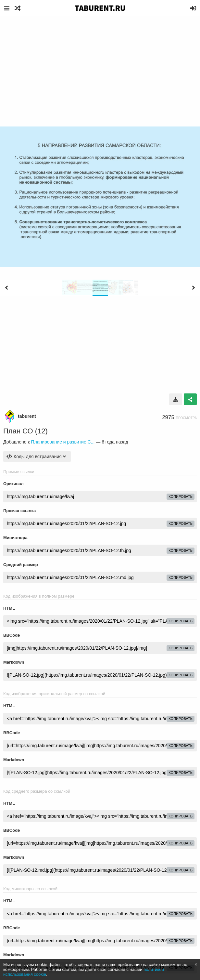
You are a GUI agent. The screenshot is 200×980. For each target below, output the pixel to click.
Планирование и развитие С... (63, 442)
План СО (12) (25, 431)
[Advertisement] (100, 65)
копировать (181, 497)
